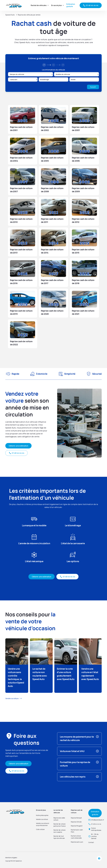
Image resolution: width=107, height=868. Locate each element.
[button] (40, 5)
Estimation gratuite (71, 5)
